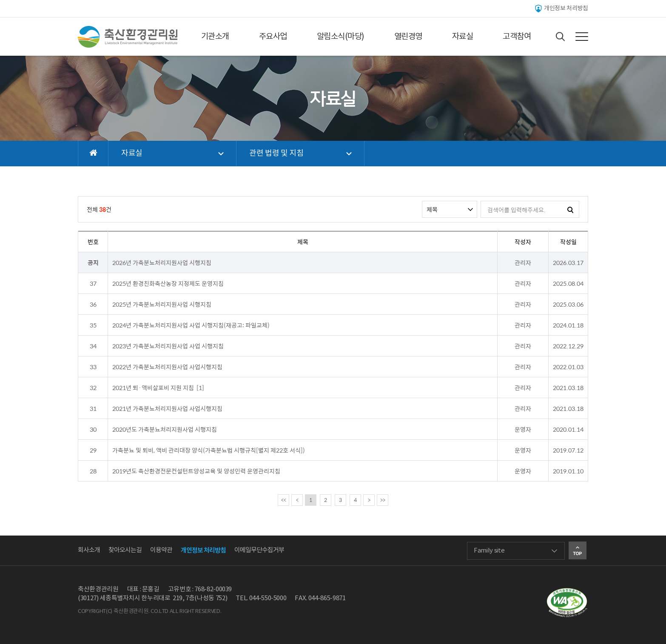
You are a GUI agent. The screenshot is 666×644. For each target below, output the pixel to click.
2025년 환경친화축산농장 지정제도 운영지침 (168, 283)
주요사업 (273, 37)
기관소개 (215, 37)
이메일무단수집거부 (259, 550)
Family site (489, 551)
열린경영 (408, 37)
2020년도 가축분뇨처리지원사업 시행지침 (165, 429)
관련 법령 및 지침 (276, 153)
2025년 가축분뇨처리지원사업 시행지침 (162, 304)
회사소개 (89, 550)
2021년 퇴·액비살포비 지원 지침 (153, 388)
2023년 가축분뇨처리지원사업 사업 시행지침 (168, 346)
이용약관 (161, 550)
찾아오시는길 (125, 550)
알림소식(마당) (341, 37)
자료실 (463, 37)
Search (560, 37)
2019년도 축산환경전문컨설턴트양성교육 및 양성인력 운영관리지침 (196, 471)
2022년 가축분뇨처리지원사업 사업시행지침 (167, 367)
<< (284, 500)
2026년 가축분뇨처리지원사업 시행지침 (162, 262)
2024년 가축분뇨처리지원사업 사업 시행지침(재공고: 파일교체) (191, 325)
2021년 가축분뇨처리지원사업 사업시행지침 (167, 408)
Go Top (578, 550)
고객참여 (517, 37)
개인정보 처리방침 (561, 9)
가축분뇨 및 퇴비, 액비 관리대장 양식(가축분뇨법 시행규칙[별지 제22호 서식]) (209, 450)
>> (383, 500)
